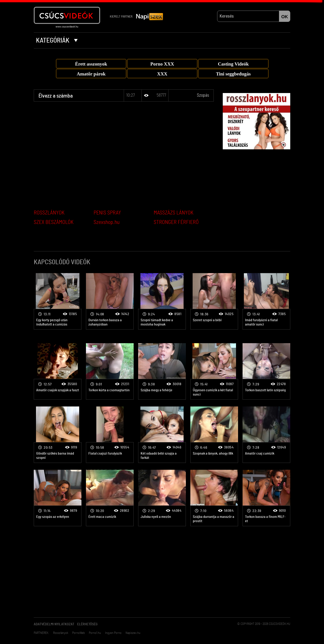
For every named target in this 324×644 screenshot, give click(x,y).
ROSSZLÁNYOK (49, 213)
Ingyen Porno (113, 633)
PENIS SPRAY (107, 213)
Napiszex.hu (133, 633)
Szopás (203, 95)
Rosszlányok (61, 633)
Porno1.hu (95, 633)
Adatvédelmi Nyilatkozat (54, 624)
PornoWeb (79, 633)
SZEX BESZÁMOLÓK (54, 222)
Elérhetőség (87, 624)
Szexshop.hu (107, 222)
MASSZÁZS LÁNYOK (174, 213)
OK (285, 17)
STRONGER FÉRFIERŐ (176, 222)
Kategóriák (57, 41)
